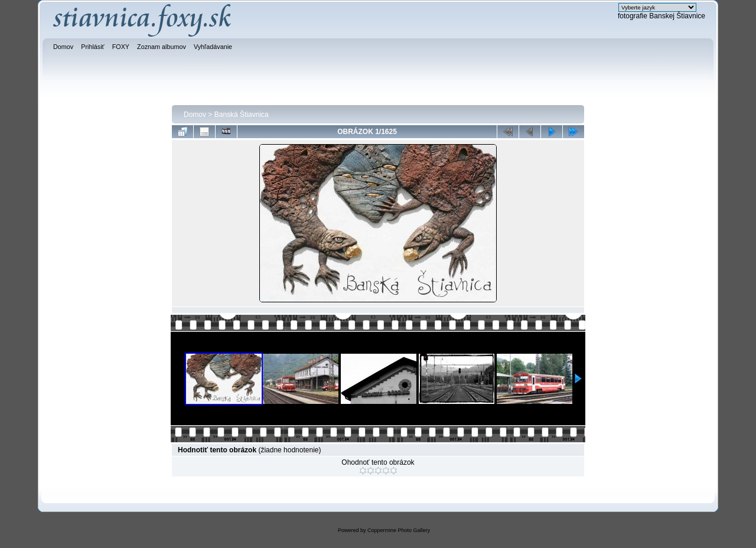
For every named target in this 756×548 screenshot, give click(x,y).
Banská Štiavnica (242, 115)
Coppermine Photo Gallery (399, 530)
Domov (195, 115)
